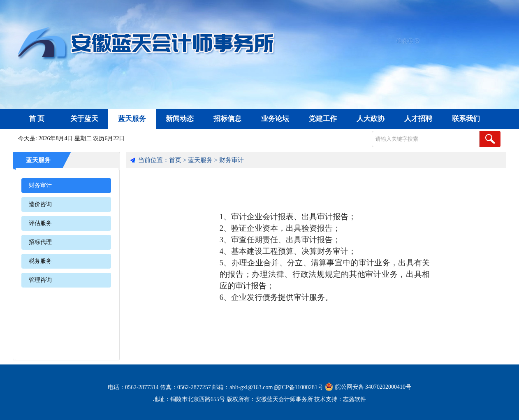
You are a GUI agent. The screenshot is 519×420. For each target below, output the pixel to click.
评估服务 (40, 223)
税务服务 (40, 261)
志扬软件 (354, 399)
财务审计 (40, 185)
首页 (175, 160)
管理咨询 (40, 280)
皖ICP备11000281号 (299, 387)
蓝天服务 (38, 160)
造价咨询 (40, 204)
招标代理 (40, 242)
